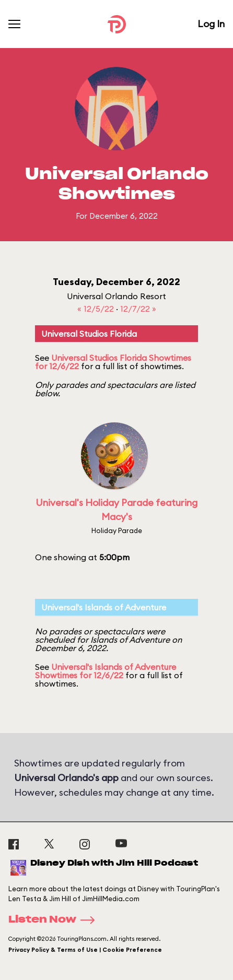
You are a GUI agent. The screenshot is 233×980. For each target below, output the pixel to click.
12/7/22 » (138, 309)
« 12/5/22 (97, 309)
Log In (211, 24)
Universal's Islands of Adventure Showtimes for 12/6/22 (106, 671)
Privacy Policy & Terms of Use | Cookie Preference (85, 950)
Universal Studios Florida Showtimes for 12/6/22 (113, 362)
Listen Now (55, 920)
